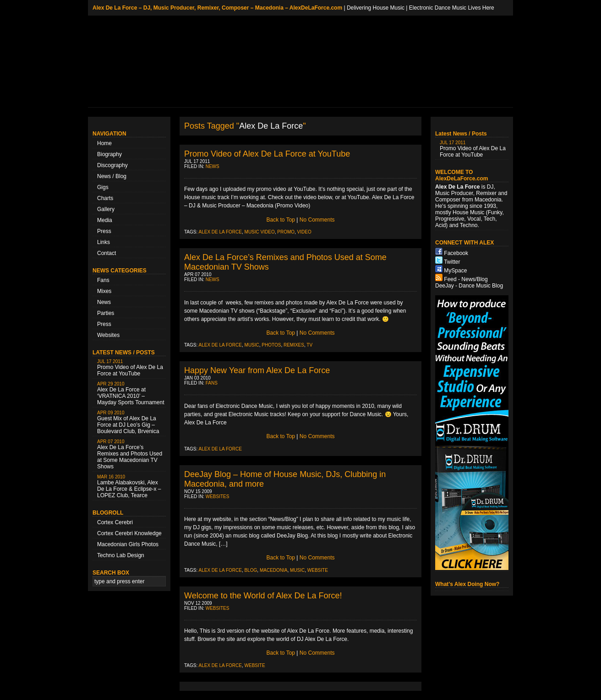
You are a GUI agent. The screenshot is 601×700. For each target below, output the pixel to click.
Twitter (452, 262)
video (304, 232)
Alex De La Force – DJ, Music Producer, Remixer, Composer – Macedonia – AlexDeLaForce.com (217, 8)
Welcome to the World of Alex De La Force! (263, 596)
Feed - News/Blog (466, 279)
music (252, 345)
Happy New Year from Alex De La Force (257, 370)
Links (104, 242)
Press (104, 231)
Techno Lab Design (121, 555)
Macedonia (274, 570)
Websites (108, 335)
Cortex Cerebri (115, 522)
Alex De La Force (220, 232)
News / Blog (112, 176)
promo (286, 232)
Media (105, 220)
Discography (112, 165)
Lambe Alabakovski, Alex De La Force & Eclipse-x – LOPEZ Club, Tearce (129, 486)
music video (260, 232)
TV (309, 345)
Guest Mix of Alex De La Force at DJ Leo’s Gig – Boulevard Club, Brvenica (128, 422)
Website (318, 570)
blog (251, 570)
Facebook (456, 253)
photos (271, 345)
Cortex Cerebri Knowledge (129, 533)
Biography (109, 154)
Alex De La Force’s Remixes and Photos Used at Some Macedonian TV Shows (130, 454)
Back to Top (281, 220)
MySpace (455, 271)
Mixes (104, 291)
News (104, 302)
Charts (105, 198)
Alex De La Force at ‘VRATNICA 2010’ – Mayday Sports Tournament (131, 393)
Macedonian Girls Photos (128, 544)
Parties (106, 313)
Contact (107, 253)
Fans (103, 280)
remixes (294, 345)
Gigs (103, 187)
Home (104, 143)
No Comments (317, 220)
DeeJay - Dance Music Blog (469, 286)
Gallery (106, 209)
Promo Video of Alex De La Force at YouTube (130, 368)
